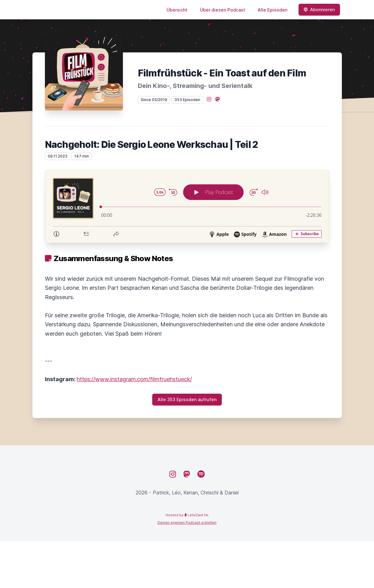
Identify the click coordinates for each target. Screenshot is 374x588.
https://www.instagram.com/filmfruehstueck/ (134, 379)
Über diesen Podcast (223, 10)
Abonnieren (319, 10)
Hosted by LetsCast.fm (187, 515)
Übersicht (177, 10)
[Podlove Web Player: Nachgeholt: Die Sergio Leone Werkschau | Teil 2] (187, 207)
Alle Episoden (272, 10)
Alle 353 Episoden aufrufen (187, 399)
